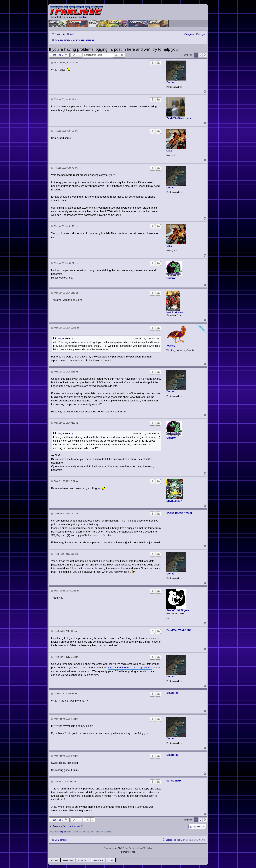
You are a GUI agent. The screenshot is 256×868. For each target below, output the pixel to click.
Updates (68, 860)
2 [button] (200, 55)
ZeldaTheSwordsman (180, 118)
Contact (83, 860)
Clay (169, 151)
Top (111, 860)
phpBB (63, 832)
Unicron (171, 278)
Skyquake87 (174, 501)
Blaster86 (172, 693)
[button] (205, 55)
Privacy (98, 860)
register (82, 17)
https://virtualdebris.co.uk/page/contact (130, 667)
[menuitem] (70, 34)
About (54, 860)
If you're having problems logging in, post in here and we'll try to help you (113, 49)
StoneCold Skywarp (179, 610)
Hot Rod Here (175, 313)
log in (71, 17)
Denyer (171, 82)
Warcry (171, 346)
